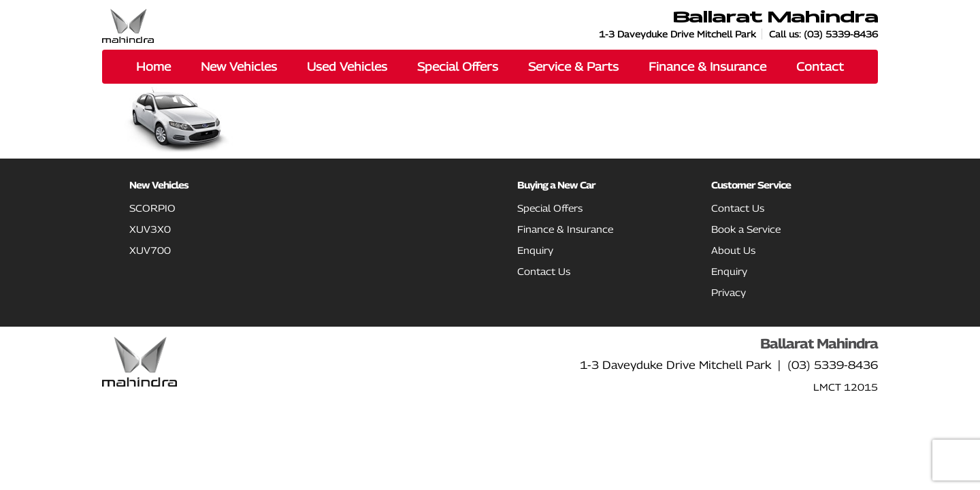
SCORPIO (152, 208)
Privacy (729, 292)
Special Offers (550, 208)
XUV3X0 (150, 229)
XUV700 (150, 250)
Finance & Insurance (565, 229)
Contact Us (544, 271)
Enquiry (535, 250)
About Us (733, 250)
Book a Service (746, 229)
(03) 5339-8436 (841, 34)
